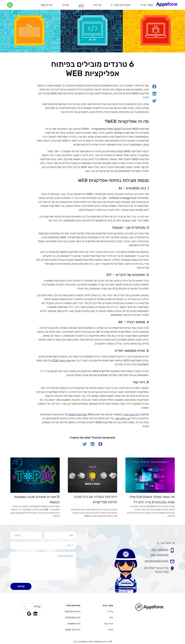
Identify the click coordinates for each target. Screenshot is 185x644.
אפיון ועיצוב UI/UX (61, 360)
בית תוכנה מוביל (131, 414)
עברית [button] (37, 606)
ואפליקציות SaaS (78, 414)
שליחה (21, 586)
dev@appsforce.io (157, 561)
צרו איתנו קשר (122, 418)
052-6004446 (160, 555)
